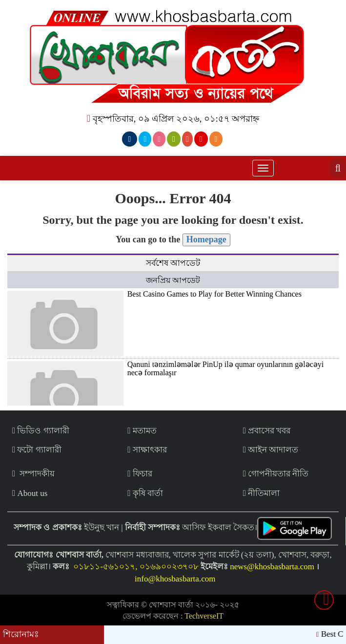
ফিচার (140, 474)
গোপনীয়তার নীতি (276, 474)
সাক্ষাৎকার (147, 450)
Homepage (206, 239)
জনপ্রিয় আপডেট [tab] (173, 280)
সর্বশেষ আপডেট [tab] (173, 263)
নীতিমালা (261, 493)
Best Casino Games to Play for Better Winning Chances (214, 294)
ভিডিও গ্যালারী (41, 431)
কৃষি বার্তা (145, 493)
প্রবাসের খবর (267, 431)
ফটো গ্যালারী (37, 450)
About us (30, 493)
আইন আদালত (271, 450)
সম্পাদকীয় (33, 474)
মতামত (142, 431)
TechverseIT (204, 616)
